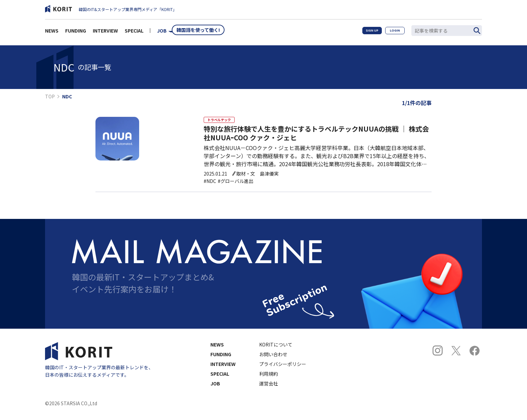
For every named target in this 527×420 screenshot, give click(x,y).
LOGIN (392, 32)
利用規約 (269, 378)
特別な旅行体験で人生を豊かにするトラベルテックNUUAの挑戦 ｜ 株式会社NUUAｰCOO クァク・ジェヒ (316, 138)
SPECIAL (134, 32)
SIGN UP (363, 32)
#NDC (210, 185)
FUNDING (76, 32)
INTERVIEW (105, 32)
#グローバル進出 (236, 185)
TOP (50, 96)
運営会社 (269, 388)
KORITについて (276, 349)
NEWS (52, 32)
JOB (162, 32)
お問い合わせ (273, 359)
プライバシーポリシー (283, 368)
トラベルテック (222, 121)
